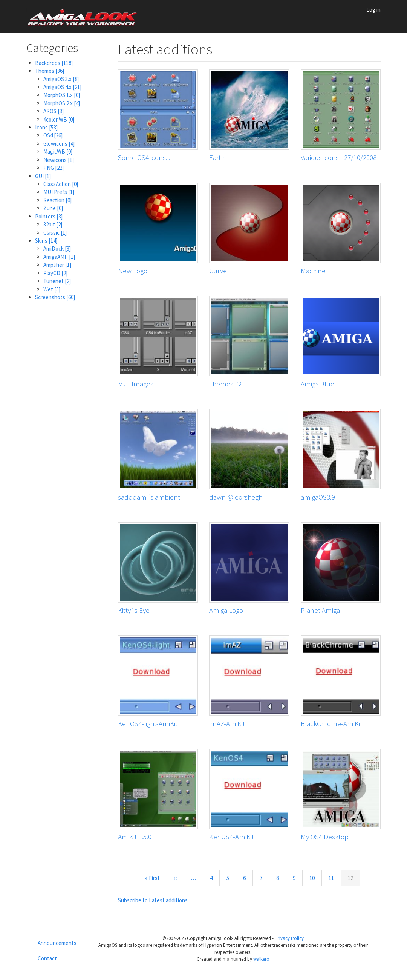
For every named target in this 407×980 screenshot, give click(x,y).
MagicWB (58, 152)
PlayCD (55, 273)
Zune (53, 208)
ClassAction (61, 184)
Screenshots (55, 297)
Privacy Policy (289, 938)
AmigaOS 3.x (61, 79)
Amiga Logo (226, 610)
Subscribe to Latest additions (153, 900)
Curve (218, 271)
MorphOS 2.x (62, 103)
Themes (50, 71)
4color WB (59, 119)
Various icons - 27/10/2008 (339, 157)
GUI (43, 176)
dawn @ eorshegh (236, 497)
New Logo (133, 271)
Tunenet (57, 281)
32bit (53, 224)
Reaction (57, 200)
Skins (46, 241)
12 (354, 880)
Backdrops (54, 63)
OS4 (53, 135)
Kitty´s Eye (134, 610)
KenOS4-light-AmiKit (148, 723)
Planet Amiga (320, 610)
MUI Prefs (59, 192)
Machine (313, 271)
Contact (47, 958)
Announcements (57, 943)
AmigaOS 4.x (62, 87)
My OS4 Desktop (325, 837)
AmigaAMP (59, 257)
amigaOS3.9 (318, 497)
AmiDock (57, 248)
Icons (46, 127)
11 (334, 878)
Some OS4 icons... (144, 157)
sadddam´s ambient (149, 497)
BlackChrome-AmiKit (331, 723)
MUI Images (136, 384)
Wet (52, 289)
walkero (261, 959)
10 (315, 878)
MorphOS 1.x (62, 95)
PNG (54, 168)
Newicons (59, 160)
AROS (54, 111)
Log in (373, 10)
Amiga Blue (317, 384)
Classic (55, 233)
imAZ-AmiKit (227, 723)
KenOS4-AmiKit (232, 837)
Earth (217, 157)
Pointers (49, 216)
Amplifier (57, 265)
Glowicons (59, 144)
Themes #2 (225, 384)
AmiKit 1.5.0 (135, 837)
